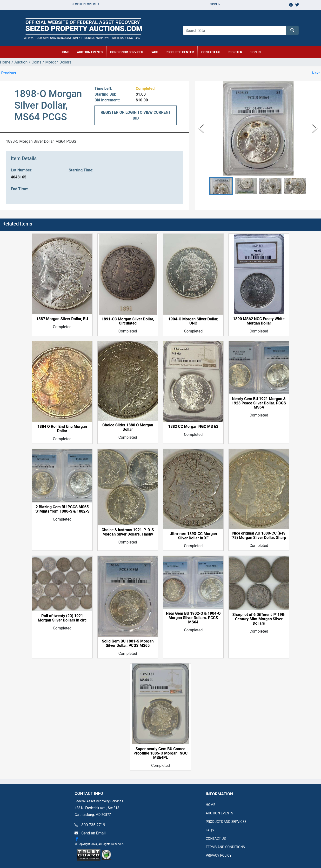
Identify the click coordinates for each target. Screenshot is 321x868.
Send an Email (93, 833)
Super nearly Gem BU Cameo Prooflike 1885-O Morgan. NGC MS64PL (160, 753)
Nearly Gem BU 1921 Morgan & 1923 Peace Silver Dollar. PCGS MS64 (259, 403)
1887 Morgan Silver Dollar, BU (62, 319)
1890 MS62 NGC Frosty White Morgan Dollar (259, 321)
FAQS (210, 830)
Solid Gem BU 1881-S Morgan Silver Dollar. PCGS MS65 (128, 643)
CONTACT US (211, 52)
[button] (221, 186)
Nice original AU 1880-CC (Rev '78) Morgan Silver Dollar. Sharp (259, 536)
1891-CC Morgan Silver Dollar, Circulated (128, 321)
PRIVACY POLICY (219, 855)
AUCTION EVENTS (90, 52)
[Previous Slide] (201, 128)
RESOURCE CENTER (180, 52)
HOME (65, 52)
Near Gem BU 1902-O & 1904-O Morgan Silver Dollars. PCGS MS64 (193, 618)
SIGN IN (255, 52)
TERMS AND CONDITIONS (225, 847)
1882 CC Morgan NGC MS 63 (193, 427)
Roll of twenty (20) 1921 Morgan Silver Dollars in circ (62, 618)
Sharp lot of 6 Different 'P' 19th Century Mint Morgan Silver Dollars (259, 619)
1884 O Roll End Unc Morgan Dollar (62, 429)
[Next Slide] (315, 128)
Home (5, 62)
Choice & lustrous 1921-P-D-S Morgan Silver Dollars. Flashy (128, 532)
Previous (9, 73)
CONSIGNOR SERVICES (127, 52)
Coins (37, 62)
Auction (21, 62)
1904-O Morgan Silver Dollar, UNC (193, 321)
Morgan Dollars (58, 62)
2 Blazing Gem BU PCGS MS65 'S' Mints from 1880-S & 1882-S (62, 509)
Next (316, 73)
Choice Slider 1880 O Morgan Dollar (128, 427)
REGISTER (235, 52)
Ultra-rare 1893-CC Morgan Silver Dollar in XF (193, 536)
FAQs (154, 52)
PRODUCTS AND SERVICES (226, 822)
